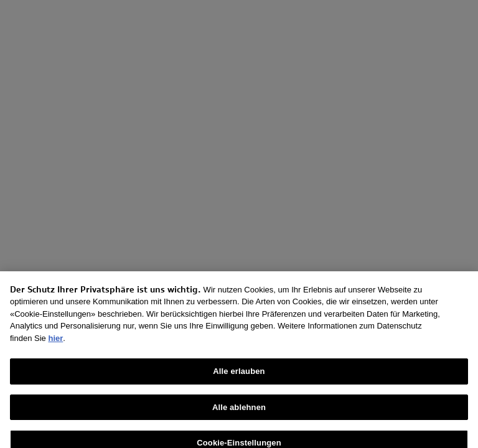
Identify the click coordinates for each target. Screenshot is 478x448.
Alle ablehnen (239, 412)
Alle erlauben (239, 376)
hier (55, 343)
